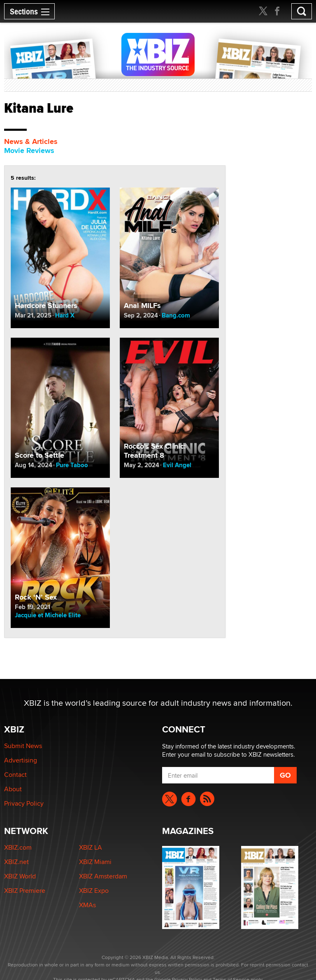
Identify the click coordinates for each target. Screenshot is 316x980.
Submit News (23, 746)
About (13, 789)
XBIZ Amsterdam (103, 876)
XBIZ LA (91, 847)
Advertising (21, 760)
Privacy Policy (24, 803)
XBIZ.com (18, 847)
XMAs (87, 905)
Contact (15, 775)
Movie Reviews (29, 151)
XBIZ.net (16, 862)
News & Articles (31, 141)
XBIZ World (20, 876)
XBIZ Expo (94, 891)
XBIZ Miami (95, 862)
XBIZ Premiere (25, 891)
